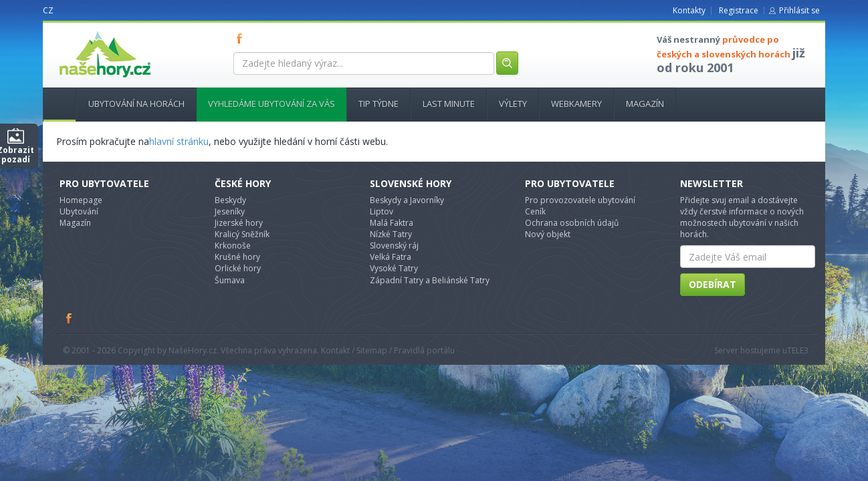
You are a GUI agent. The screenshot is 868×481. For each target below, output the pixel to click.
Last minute (449, 104)
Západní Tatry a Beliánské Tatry (430, 280)
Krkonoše (233, 246)
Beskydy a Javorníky (407, 200)
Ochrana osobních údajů (572, 223)
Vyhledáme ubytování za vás (272, 104)
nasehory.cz (81, 31)
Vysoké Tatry (394, 268)
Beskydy (230, 200)
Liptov (382, 211)
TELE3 (798, 350)
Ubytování (79, 211)
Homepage (81, 200)
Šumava (230, 280)
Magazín (645, 104)
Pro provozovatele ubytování (580, 200)
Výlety (513, 104)
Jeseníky (230, 211)
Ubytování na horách (136, 104)
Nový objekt (548, 234)
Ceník (535, 211)
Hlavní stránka (54, 104)
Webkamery (576, 104)
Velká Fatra (391, 257)
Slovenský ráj (394, 246)
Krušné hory (237, 257)
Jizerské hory (239, 223)
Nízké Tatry (391, 234)
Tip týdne (378, 104)
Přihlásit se (799, 10)
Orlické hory (238, 268)
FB (242, 38)
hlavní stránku (179, 141)
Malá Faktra (392, 223)
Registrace (739, 10)
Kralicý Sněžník (242, 234)
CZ (48, 10)
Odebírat (713, 284)
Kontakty (689, 10)
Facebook (70, 318)
